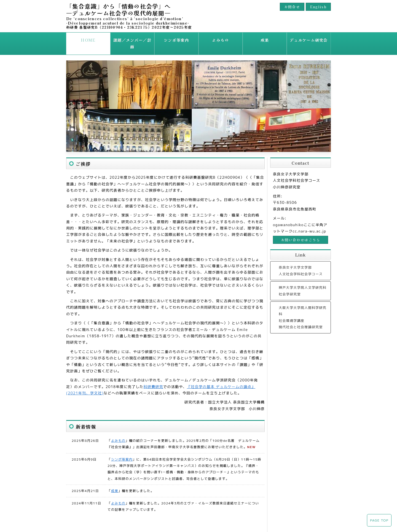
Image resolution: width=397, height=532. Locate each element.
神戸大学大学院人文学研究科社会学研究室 (303, 284)
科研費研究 (154, 379)
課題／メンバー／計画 (132, 40)
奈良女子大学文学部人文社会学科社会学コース (301, 263)
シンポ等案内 (176, 40)
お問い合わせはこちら (301, 232)
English (318, 7)
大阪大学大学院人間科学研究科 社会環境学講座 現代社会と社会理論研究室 (303, 310)
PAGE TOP (379, 520)
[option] (198, 99)
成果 (265, 40)
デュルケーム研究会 (309, 40)
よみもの (220, 40)
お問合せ (292, 7)
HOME (88, 40)
